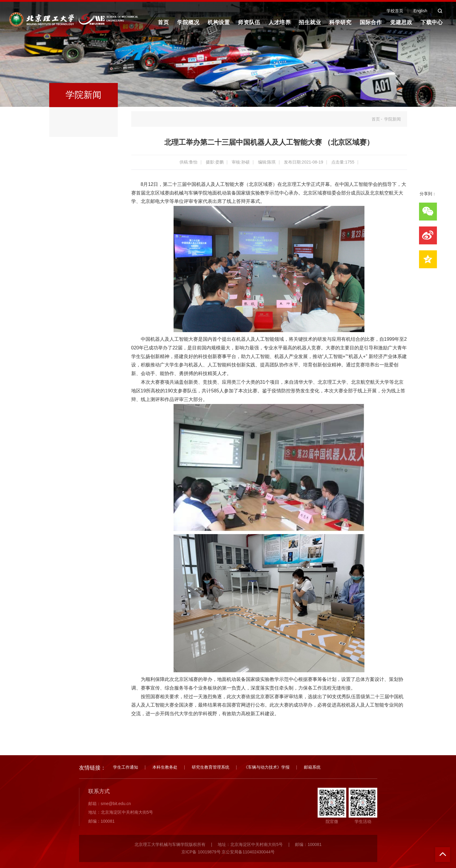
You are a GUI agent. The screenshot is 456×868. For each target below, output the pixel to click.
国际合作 (371, 22)
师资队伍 (249, 22)
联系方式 (99, 791)
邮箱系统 (312, 767)
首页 (163, 22)
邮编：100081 (102, 821)
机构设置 (219, 22)
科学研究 (340, 22)
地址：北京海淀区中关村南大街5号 (121, 812)
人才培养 (279, 22)
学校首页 (395, 11)
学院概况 (188, 22)
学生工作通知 (126, 767)
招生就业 (310, 22)
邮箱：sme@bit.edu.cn (110, 804)
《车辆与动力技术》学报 (267, 767)
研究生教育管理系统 (211, 767)
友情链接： (92, 768)
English (421, 11)
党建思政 (401, 22)
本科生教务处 (165, 767)
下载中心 (432, 22)
